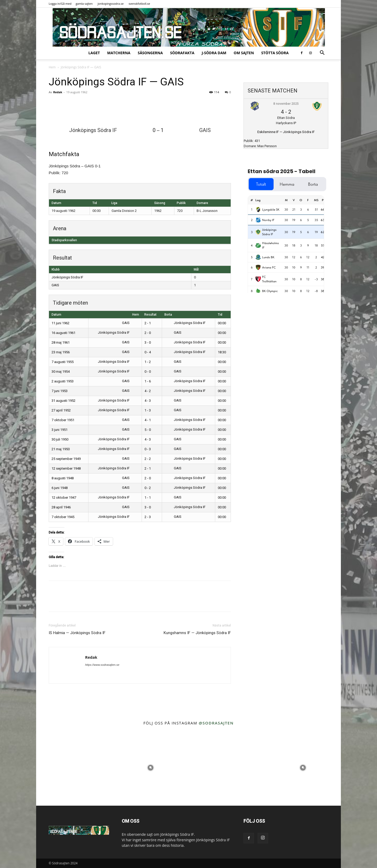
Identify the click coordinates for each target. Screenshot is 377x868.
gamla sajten (84, 4)
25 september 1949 (66, 459)
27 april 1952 (61, 410)
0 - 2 (148, 488)
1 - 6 (148, 381)
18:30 (222, 352)
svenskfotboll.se (139, 4)
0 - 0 (148, 372)
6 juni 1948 (60, 488)
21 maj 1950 (61, 449)
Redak (58, 92)
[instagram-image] (74, 768)
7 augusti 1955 (63, 362)
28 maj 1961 (61, 342)
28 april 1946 (61, 507)
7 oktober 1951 (63, 420)
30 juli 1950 (60, 439)
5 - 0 (148, 430)
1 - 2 (148, 362)
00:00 (222, 323)
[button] (322, 53)
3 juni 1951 (60, 430)
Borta (168, 315)
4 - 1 (148, 420)
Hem (52, 67)
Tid (220, 315)
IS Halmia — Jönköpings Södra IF (77, 633)
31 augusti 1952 (63, 401)
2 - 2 (148, 459)
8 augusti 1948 (63, 478)
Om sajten (244, 53)
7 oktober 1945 (63, 517)
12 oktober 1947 (64, 498)
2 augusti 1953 (63, 381)
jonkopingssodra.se (111, 4)
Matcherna (119, 53)
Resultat (150, 315)
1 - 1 (148, 498)
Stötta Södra (275, 53)
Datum (56, 315)
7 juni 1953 (60, 391)
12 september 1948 (66, 468)
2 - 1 (148, 323)
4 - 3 (148, 401)
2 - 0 (148, 333)
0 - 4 (148, 352)
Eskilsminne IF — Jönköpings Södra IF (286, 132)
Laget (94, 53)
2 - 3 (148, 517)
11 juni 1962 (60, 323)
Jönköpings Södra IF (67, 277)
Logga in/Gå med (60, 4)
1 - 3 (148, 410)
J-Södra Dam (214, 53)
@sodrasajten (216, 723)
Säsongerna (150, 53)
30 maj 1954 (61, 372)
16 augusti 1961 (63, 333)
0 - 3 (148, 449)
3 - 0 (148, 342)
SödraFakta (182, 53)
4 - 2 (148, 391)
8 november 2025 (286, 104)
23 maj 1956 (61, 352)
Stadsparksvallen (64, 240)
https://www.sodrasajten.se (102, 665)
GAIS (55, 285)
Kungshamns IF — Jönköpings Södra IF (197, 633)
